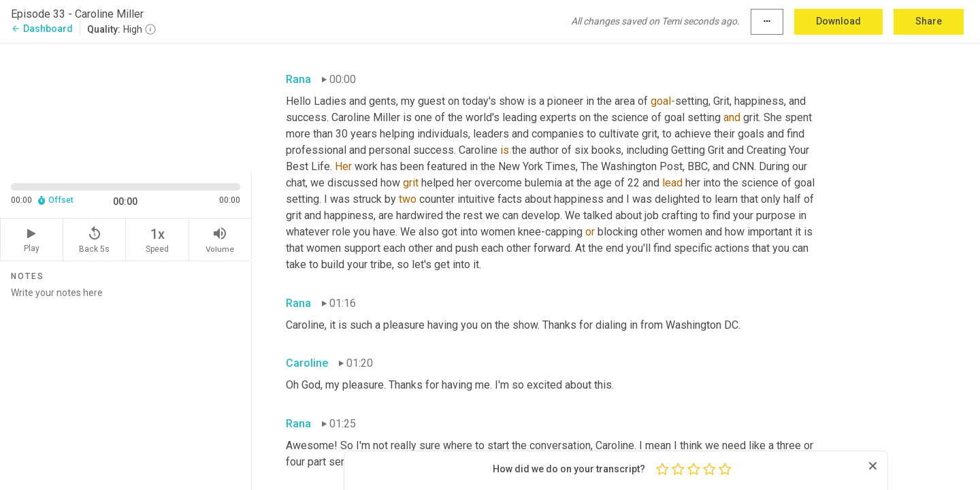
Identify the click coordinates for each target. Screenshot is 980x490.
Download (838, 21)
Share (929, 21)
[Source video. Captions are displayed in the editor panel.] (126, 107)
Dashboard (42, 29)
